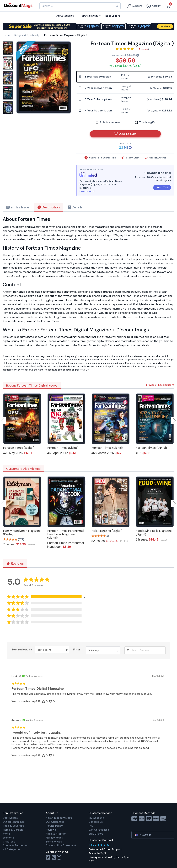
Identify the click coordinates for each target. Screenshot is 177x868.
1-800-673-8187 (99, 845)
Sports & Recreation (16, 845)
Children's (9, 842)
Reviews (15, 563)
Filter (77, 650)
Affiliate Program (56, 834)
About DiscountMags (59, 818)
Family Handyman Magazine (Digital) (22, 532)
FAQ (91, 826)
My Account (96, 818)
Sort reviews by (22, 650)
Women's (8, 838)
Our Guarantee (55, 822)
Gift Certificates (99, 830)
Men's (6, 834)
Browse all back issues (160, 385)
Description (49, 207)
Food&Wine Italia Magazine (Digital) (154, 532)
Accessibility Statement (61, 845)
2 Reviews (143, 49)
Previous (3, 421)
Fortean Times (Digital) (19, 448)
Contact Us (96, 822)
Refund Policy (54, 826)
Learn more (87, 191)
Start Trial (162, 187)
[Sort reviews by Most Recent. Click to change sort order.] (52, 650)
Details (75, 207)
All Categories (12, 849)
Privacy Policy (54, 838)
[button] (48, 597)
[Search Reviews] (145, 650)
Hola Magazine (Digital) (107, 531)
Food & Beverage (14, 826)
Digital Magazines (14, 822)
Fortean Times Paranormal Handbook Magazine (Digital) (66, 534)
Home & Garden (13, 830)
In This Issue (18, 207)
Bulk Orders (96, 834)
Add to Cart (125, 134)
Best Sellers (10, 818)
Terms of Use (54, 842)
